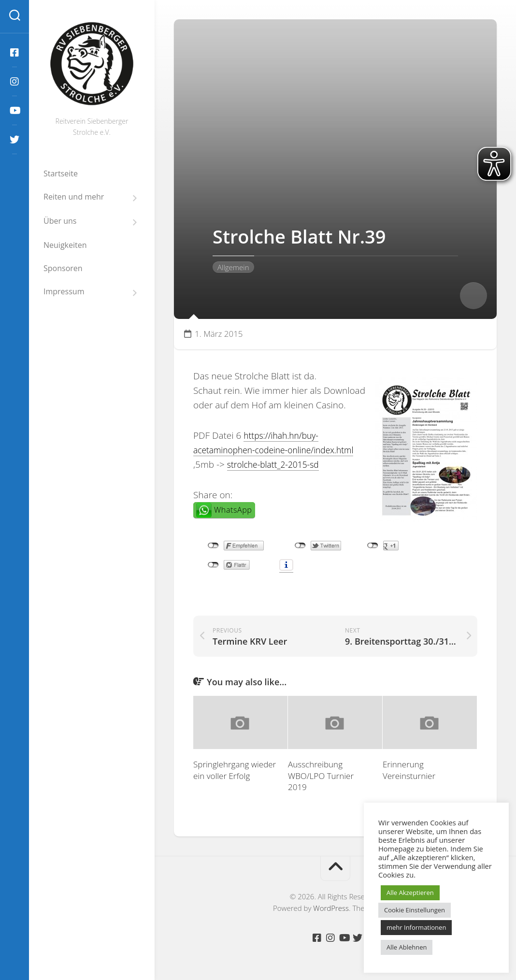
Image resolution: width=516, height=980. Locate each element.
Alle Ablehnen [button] (407, 947)
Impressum (64, 292)
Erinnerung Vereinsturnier (409, 772)
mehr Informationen (416, 927)
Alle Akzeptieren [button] (410, 893)
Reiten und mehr (74, 197)
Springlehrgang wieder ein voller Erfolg (235, 772)
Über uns (60, 221)
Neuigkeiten (65, 245)
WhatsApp (233, 525)
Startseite (61, 173)
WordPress (331, 910)
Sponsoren (63, 268)
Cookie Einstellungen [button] (415, 910)
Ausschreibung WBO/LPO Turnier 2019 (321, 778)
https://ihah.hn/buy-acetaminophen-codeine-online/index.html (259, 450)
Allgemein (233, 267)
